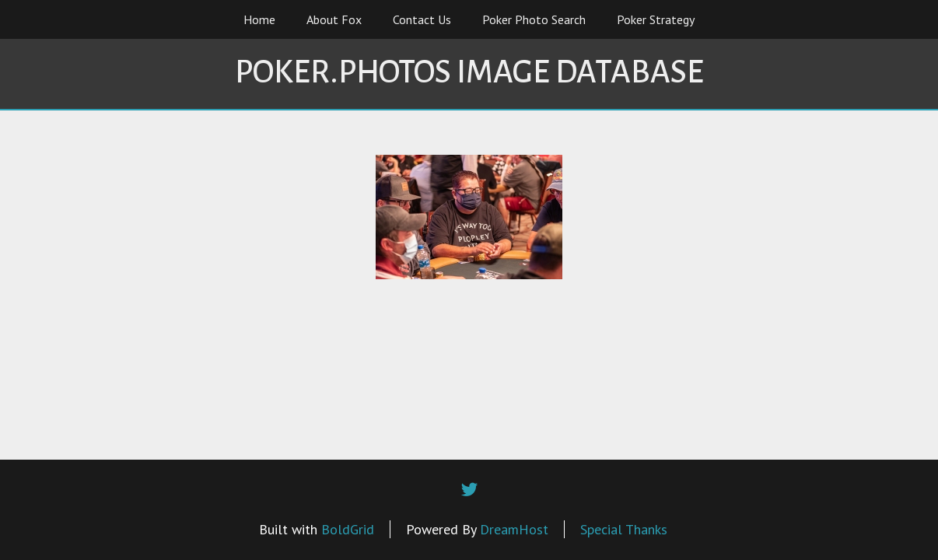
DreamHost (514, 529)
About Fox (334, 19)
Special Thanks (624, 529)
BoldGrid (348, 529)
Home (259, 19)
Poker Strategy (656, 19)
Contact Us (422, 19)
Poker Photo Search (534, 19)
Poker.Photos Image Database (469, 72)
